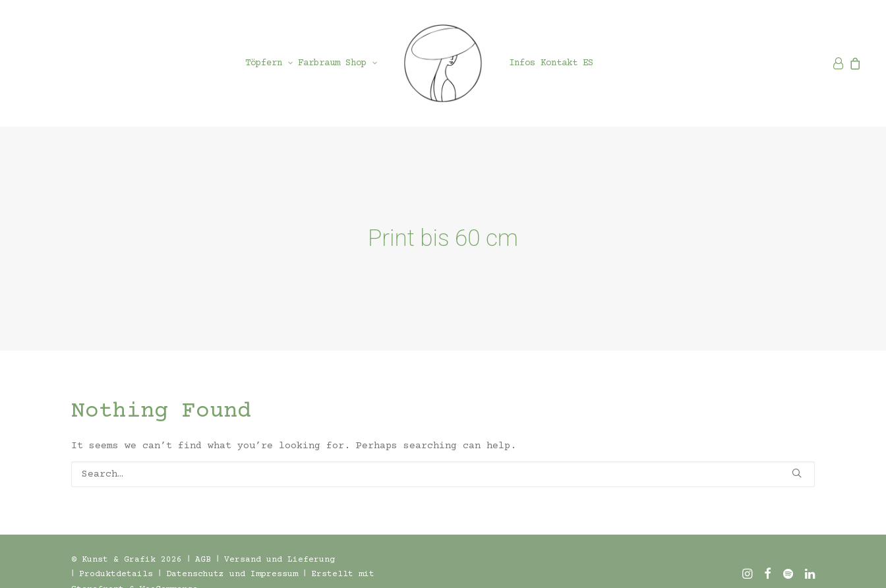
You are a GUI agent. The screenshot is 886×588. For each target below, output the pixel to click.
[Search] (443, 461)
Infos (522, 63)
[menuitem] (269, 63)
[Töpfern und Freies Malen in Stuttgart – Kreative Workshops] (443, 63)
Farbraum (319, 63)
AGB (203, 546)
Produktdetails (116, 561)
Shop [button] (361, 63)
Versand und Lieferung (280, 546)
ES (588, 63)
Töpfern (269, 63)
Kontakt (559, 63)
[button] (797, 460)
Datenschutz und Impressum (232, 561)
